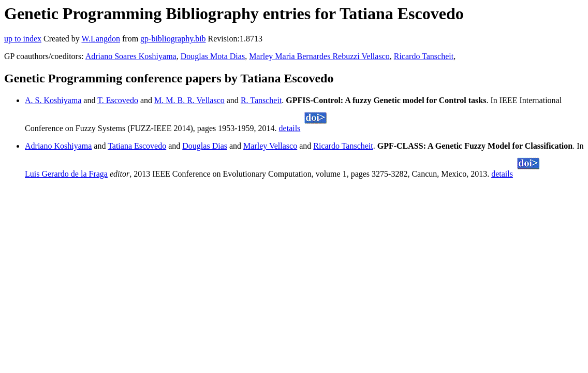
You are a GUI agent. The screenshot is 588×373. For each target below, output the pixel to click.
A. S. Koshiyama (53, 100)
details (290, 128)
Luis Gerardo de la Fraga (66, 174)
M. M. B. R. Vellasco (189, 100)
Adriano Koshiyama (58, 146)
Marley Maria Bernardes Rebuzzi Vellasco (319, 56)
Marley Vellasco (270, 146)
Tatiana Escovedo (137, 146)
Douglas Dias (205, 146)
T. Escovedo (118, 100)
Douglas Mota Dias (213, 56)
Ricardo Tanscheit (424, 56)
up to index (23, 39)
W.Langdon (101, 39)
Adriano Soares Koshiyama (131, 56)
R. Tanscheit (261, 100)
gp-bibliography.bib (173, 39)
